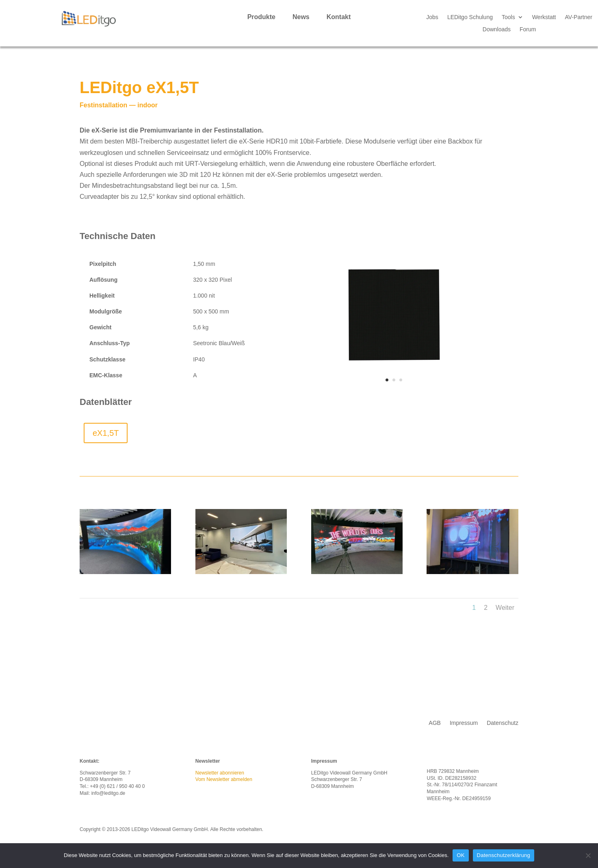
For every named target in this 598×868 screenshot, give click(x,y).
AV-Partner (579, 17)
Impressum (464, 723)
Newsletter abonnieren (220, 773)
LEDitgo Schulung (470, 17)
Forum (528, 29)
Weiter (505, 608)
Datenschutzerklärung (504, 855)
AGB (435, 723)
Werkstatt (544, 17)
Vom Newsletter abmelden (224, 779)
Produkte (261, 17)
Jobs (432, 17)
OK (460, 855)
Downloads (497, 29)
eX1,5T (106, 433)
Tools (508, 17)
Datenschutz (503, 723)
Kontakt (339, 17)
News (301, 17)
